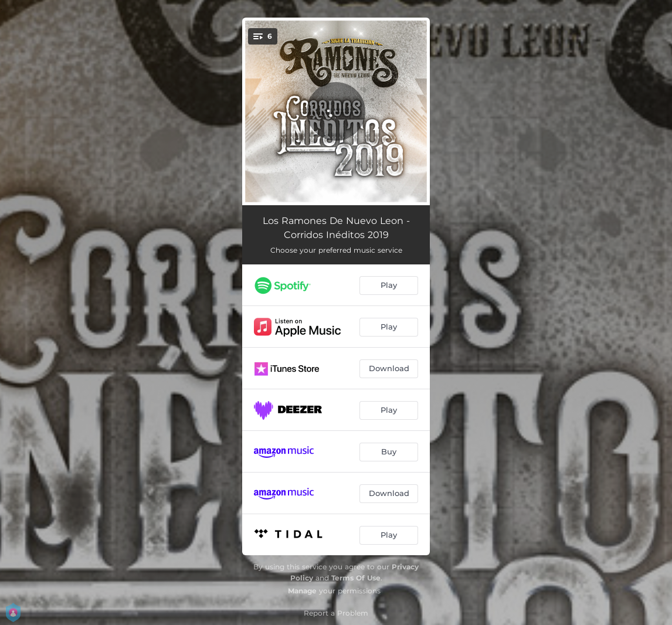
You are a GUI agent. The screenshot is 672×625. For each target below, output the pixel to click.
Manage (302, 591)
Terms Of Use (356, 578)
